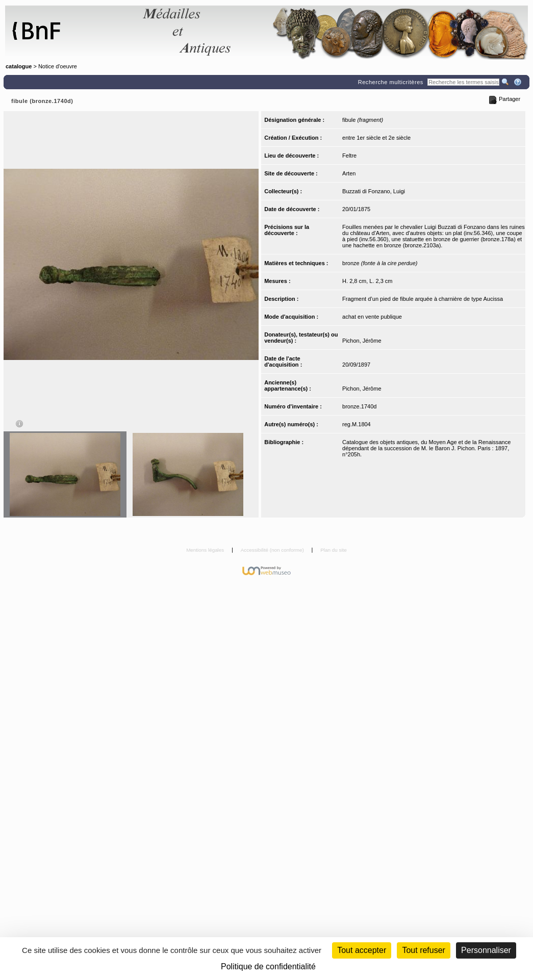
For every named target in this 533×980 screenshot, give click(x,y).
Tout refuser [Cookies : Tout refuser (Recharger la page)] (423, 950)
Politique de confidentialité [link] (268, 966)
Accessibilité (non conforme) (273, 550)
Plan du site (334, 550)
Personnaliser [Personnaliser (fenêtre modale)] (486, 950)
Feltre (349, 156)
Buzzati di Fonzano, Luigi (374, 191)
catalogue (19, 66)
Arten (349, 173)
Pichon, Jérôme (362, 341)
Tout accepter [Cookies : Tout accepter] (362, 950)
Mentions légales (206, 550)
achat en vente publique (372, 317)
